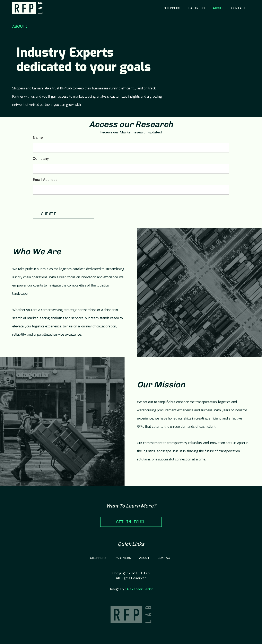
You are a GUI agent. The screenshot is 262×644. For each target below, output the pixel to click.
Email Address (45, 180)
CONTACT (238, 8)
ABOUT (218, 8)
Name (38, 138)
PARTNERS (196, 8)
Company (41, 159)
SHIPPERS (172, 8)
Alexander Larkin (140, 589)
